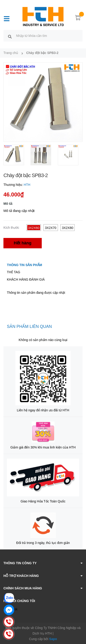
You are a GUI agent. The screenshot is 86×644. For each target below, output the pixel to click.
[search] (10, 36)
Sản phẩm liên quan (29, 326)
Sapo (53, 639)
